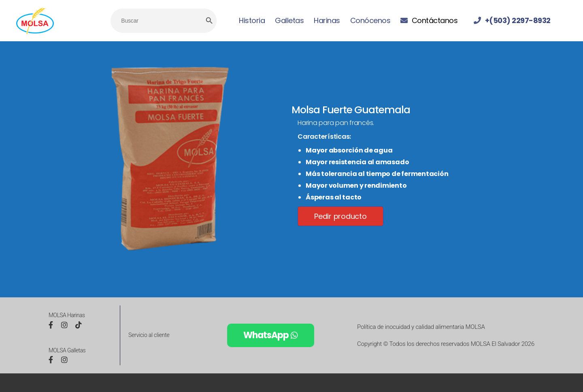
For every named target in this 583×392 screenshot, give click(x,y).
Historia (252, 21)
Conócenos (370, 21)
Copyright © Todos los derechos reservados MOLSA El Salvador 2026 (446, 344)
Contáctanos (435, 21)
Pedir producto (340, 216)
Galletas (289, 21)
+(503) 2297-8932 (518, 21)
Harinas (327, 21)
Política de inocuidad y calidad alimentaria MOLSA (421, 327)
